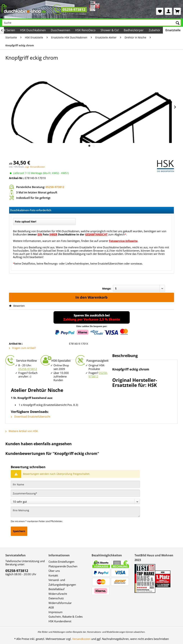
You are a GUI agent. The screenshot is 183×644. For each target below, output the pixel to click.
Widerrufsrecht (58, 594)
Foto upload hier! (26, 222)
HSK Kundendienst (60, 621)
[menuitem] (160, 11)
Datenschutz (56, 598)
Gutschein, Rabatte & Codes (66, 617)
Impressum (55, 612)
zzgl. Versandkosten (35, 167)
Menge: (107, 289)
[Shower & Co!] (110, 30)
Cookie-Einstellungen (61, 562)
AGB (51, 607)
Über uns (54, 571)
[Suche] (91, 23)
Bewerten (17, 306)
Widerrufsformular (60, 603)
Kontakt (53, 575)
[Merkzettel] (160, 11)
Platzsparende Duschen (63, 566)
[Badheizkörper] (134, 30)
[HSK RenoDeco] (85, 30)
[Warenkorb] (177, 11)
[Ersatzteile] (173, 30)
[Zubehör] (155, 30)
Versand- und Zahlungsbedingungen (62, 582)
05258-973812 (74, 10)
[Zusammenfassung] (75, 493)
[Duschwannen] (61, 30)
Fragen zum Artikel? (22, 348)
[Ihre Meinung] (75, 512)
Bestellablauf (56, 589)
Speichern (19, 531)
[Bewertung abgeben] (75, 501)
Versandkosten (81, 639)
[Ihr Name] (75, 484)
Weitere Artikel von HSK (22, 431)
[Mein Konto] (168, 11)
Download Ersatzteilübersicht (31, 416)
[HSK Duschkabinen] (33, 30)
